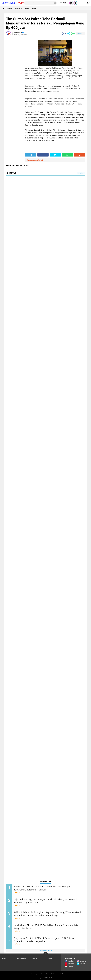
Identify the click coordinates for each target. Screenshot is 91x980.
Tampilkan (81, 173)
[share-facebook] (64, 34)
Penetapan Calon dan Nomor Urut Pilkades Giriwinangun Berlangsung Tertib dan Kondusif (42, 888)
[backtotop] (46, 954)
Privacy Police (45, 974)
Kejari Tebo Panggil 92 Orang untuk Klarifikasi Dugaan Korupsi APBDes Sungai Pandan (45, 901)
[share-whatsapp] (73, 34)
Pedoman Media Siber (58, 974)
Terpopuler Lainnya (46, 950)
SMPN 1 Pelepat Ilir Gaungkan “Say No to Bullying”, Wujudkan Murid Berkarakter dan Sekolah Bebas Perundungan (48, 914)
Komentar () (80, 33)
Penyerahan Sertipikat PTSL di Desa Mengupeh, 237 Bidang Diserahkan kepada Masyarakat (44, 940)
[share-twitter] (68, 34)
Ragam (9, 8)
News (27, 8)
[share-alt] (31, 155)
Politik (34, 8)
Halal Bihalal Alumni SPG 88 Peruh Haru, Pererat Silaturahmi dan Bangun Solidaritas (46, 927)
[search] (40, 3)
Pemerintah (18, 8)
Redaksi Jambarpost (32, 974)
